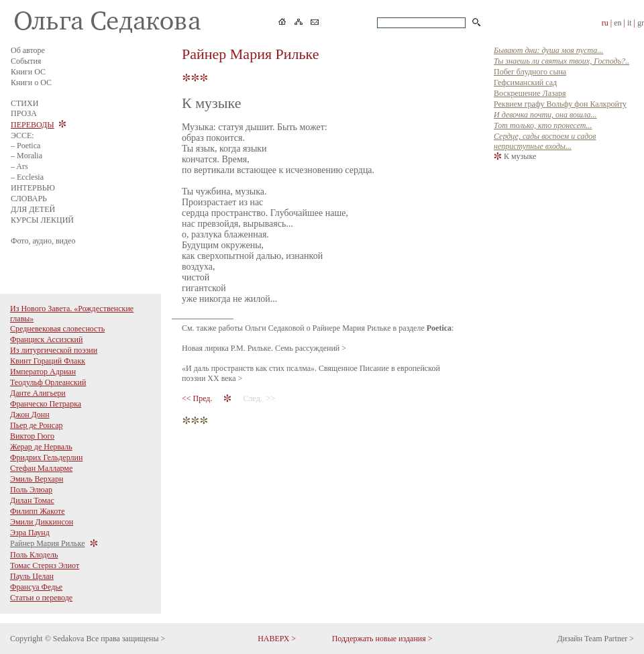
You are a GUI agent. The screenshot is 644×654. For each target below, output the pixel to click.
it (630, 23)
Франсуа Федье (36, 587)
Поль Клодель (34, 555)
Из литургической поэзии (54, 350)
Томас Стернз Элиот (45, 565)
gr (641, 23)
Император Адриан (43, 372)
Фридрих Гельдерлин (46, 457)
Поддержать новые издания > (382, 639)
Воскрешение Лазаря (530, 93)
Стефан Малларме (41, 468)
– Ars (19, 166)
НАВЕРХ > (277, 639)
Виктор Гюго (32, 436)
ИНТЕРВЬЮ (33, 188)
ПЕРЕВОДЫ (33, 125)
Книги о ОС (31, 83)
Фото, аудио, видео (43, 241)
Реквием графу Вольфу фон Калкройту (560, 104)
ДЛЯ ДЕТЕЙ (33, 209)
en (618, 23)
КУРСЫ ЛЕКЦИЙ (42, 220)
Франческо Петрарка (46, 404)
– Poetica (25, 146)
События (26, 61)
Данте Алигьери (38, 393)
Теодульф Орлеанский (48, 382)
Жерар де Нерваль (41, 447)
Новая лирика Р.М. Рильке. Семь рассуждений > (264, 348)
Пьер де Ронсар (37, 425)
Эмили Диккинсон (42, 522)
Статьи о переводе (41, 598)
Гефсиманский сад (525, 83)
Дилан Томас (32, 500)
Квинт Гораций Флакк (48, 361)
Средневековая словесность (57, 329)
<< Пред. (198, 398)
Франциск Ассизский (46, 339)
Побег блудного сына (530, 72)
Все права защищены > (125, 639)
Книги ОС (28, 72)
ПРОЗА (24, 113)
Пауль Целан (32, 576)
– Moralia (26, 156)
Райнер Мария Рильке (48, 543)
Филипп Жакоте (38, 511)
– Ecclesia (27, 177)
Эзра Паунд (30, 533)
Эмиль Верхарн (37, 479)
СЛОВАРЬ (29, 199)
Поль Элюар (31, 490)
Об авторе (28, 50)
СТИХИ (24, 103)
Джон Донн (30, 415)
